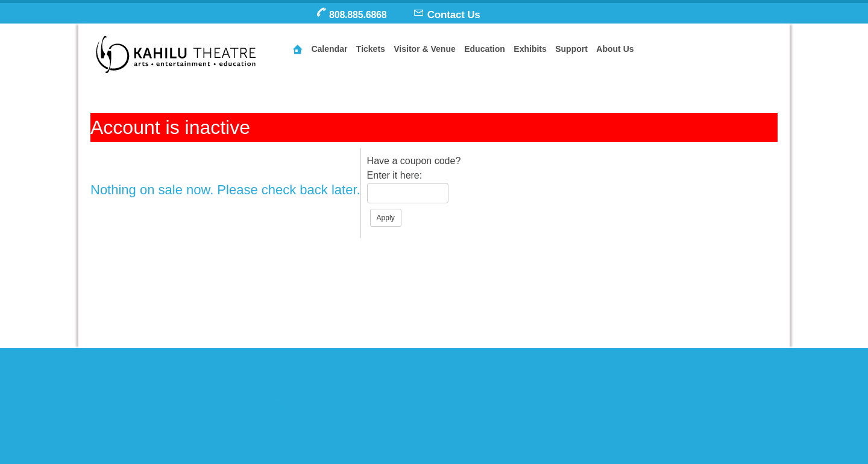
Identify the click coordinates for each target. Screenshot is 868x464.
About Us (615, 49)
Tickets (371, 49)
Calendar (329, 49)
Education (485, 49)
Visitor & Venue (424, 49)
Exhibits (530, 49)
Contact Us (454, 15)
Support (571, 49)
